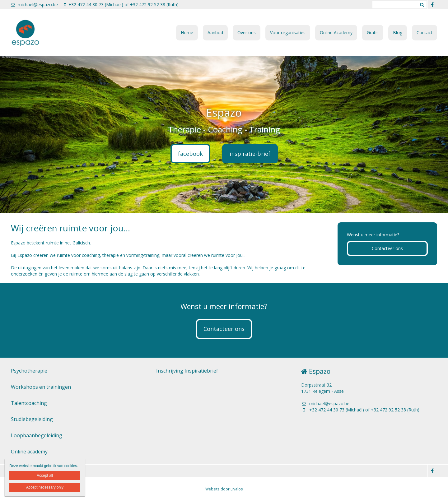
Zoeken (422, 5)
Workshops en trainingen (41, 387)
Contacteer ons (387, 248)
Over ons (247, 32)
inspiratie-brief (250, 154)
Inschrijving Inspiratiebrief (187, 371)
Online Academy (336, 32)
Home (187, 32)
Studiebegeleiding (32, 419)
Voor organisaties (288, 32)
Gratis (373, 32)
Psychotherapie (29, 371)
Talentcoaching (29, 403)
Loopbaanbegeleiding (37, 435)
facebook (190, 154)
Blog (398, 32)
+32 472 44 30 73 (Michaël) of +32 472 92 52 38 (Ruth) (121, 5)
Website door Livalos (224, 489)
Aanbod (215, 32)
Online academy (29, 452)
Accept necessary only (45, 487)
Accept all (45, 475)
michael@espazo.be (34, 5)
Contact (425, 32)
